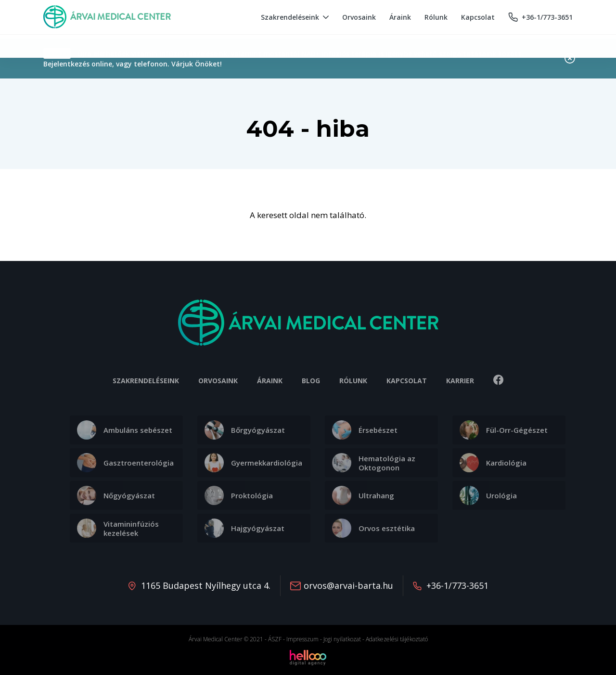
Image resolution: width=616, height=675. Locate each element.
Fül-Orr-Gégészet (504, 430)
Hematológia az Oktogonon (374, 463)
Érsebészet (365, 430)
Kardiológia (493, 463)
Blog (311, 381)
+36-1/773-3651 (457, 585)
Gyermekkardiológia (253, 463)
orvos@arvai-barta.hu (348, 585)
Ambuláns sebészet (125, 430)
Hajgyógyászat (244, 528)
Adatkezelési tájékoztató (397, 639)
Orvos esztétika (373, 528)
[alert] (308, 58)
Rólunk (353, 381)
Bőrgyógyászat (245, 430)
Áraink (270, 381)
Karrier (460, 381)
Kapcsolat (407, 381)
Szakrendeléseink (146, 381)
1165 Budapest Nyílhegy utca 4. (206, 585)
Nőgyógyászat (116, 495)
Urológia (488, 495)
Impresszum (302, 639)
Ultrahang (363, 495)
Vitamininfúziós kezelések (118, 528)
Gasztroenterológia (125, 463)
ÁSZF (275, 639)
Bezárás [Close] (570, 58)
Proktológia (239, 495)
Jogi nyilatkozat (342, 639)
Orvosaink (218, 381)
